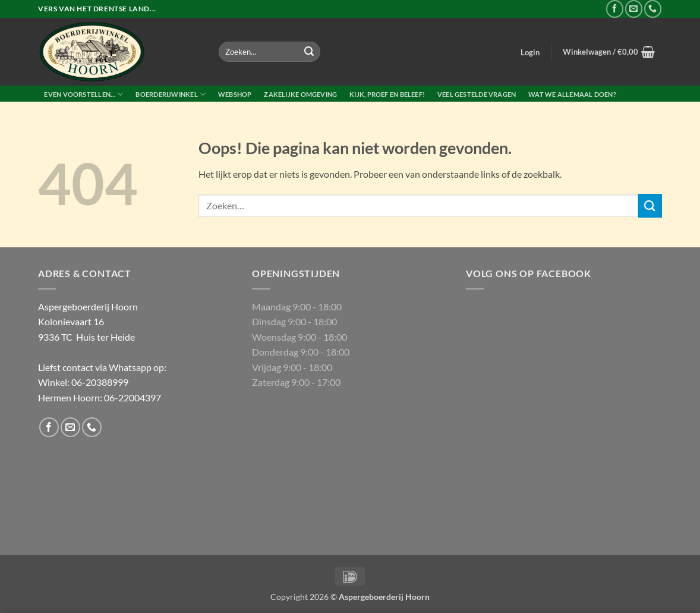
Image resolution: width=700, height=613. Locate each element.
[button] (530, 52)
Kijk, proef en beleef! (387, 94)
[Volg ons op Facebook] (615, 9)
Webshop (235, 94)
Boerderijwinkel (171, 94)
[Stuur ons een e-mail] (634, 9)
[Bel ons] (653, 9)
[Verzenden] (309, 52)
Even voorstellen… (83, 94)
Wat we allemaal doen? (572, 94)
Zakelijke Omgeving (300, 94)
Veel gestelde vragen (477, 94)
